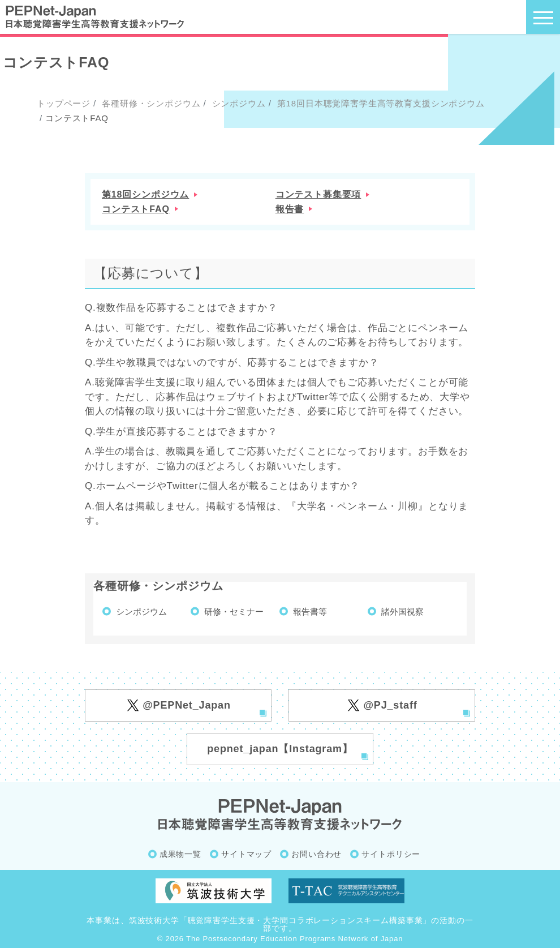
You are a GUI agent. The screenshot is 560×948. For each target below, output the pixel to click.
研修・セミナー (234, 612)
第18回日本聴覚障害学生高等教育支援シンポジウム (380, 103)
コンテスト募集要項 (318, 194)
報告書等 (310, 612)
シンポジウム (238, 103)
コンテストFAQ (136, 209)
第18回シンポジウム (145, 194)
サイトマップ (246, 854)
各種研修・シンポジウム (150, 103)
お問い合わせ (316, 854)
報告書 (290, 209)
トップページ (64, 103)
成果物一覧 (180, 854)
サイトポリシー (391, 854)
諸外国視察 (402, 612)
